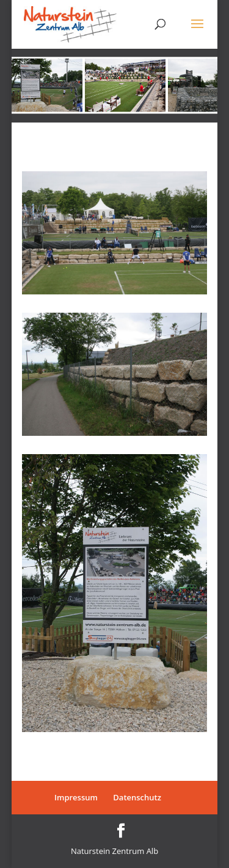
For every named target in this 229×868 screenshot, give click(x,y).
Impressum (76, 797)
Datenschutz (137, 797)
